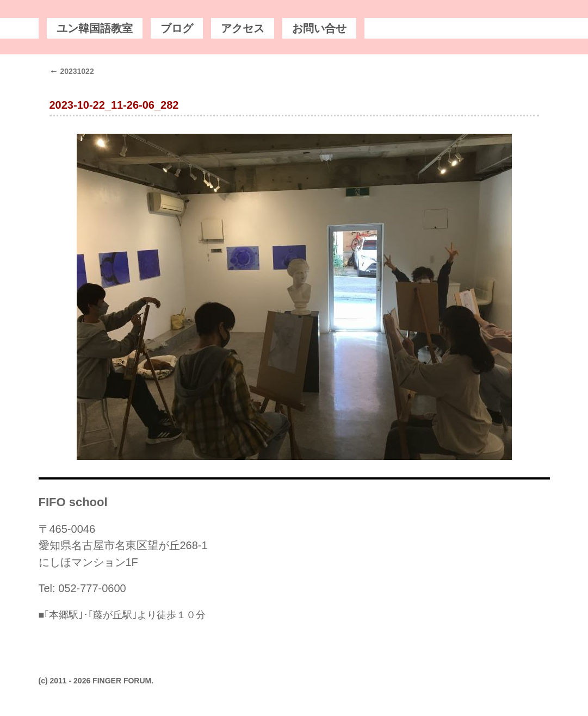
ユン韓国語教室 (95, 28)
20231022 (72, 71)
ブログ (177, 28)
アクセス (243, 28)
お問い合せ (319, 28)
